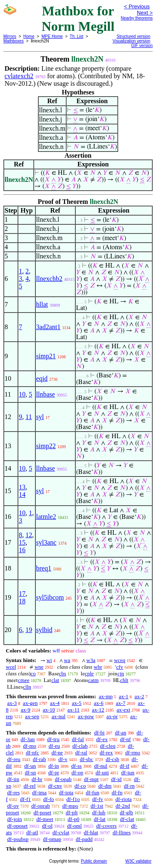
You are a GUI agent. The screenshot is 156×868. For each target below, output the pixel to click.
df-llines (122, 832)
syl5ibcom (50, 597)
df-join (14, 819)
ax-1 (124, 696)
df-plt (72, 812)
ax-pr (112, 716)
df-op (77, 773)
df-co (80, 786)
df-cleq (108, 746)
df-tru (53, 739)
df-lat (99, 819)
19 (29, 630)
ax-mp (106, 696)
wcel (11, 667)
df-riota (124, 799)
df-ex (102, 739)
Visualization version (131, 41)
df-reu (14, 759)
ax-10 (49, 710)
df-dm (105, 786)
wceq (120, 660)
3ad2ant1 (48, 327)
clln (27, 687)
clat (55, 680)
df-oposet (17, 826)
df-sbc (87, 759)
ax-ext (123, 710)
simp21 (46, 356)
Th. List (77, 36)
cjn (121, 673)
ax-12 (98, 710)
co (33, 673)
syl (40, 417)
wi (49, 660)
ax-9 (26, 710)
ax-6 (99, 703)
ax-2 (139, 696)
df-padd (84, 839)
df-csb (113, 759)
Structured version (133, 36)
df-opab (63, 779)
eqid (42, 378)
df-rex (106, 753)
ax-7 (120, 703)
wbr (98, 667)
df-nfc (32, 753)
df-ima (39, 792)
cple (89, 673)
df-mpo (70, 806)
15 (22, 542)
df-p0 (74, 819)
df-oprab (41, 806)
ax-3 (12, 703)
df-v (63, 759)
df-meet (45, 819)
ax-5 (77, 703)
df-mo (30, 746)
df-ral (81, 753)
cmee (24, 680)
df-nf (125, 739)
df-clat (127, 819)
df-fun (93, 792)
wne (39, 667)
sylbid (44, 630)
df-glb (126, 812)
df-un (30, 766)
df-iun (128, 773)
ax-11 (73, 710)
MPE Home (52, 36)
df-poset (43, 812)
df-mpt (91, 779)
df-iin (13, 779)
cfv (120, 667)
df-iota (66, 792)
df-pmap (52, 839)
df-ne (57, 753)
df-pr (54, 773)
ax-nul (58, 716)
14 (22, 495)
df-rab (40, 759)
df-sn (31, 773)
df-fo (49, 799)
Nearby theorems (137, 18)
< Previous (137, 6)
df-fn (117, 792)
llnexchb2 (49, 279)
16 (22, 550)
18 (22, 601)
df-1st (97, 806)
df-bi (99, 733)
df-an (120, 733)
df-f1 (25, 799)
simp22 (46, 446)
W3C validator (138, 861)
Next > (145, 13)
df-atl (32, 832)
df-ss (76, 766)
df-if (125, 766)
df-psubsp (18, 839)
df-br (37, 779)
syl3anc (46, 542)
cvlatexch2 (19, 76)
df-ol (47, 826)
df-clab (80, 746)
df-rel (30, 786)
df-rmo (133, 753)
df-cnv (55, 786)
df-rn (129, 786)
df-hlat (91, 832)
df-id (116, 779)
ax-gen (30, 703)
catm (93, 680)
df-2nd (123, 806)
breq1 (44, 568)
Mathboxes (14, 41)
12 (29, 535)
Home (29, 36)
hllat (42, 304)
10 (22, 394)
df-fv (98, 799)
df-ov (13, 806)
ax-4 (55, 703)
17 (22, 594)
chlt (124, 680)
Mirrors (10, 36)
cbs (63, 673)
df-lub (99, 812)
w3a (91, 660)
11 (28, 417)
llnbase (46, 394)
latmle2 (46, 517)
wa (67, 660)
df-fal (78, 739)
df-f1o (73, 799)
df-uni (102, 773)
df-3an (28, 739)
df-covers (106, 826)
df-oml (74, 826)
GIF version (142, 46)
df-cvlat (61, 832)
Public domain (94, 861)
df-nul (101, 766)
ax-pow (86, 716)
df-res (13, 792)
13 (22, 487)
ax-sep (32, 716)
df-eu (54, 746)
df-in (53, 766)
